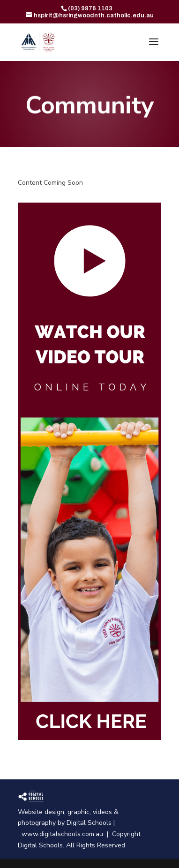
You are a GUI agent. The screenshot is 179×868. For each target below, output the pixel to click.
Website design (41, 812)
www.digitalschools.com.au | (67, 834)
